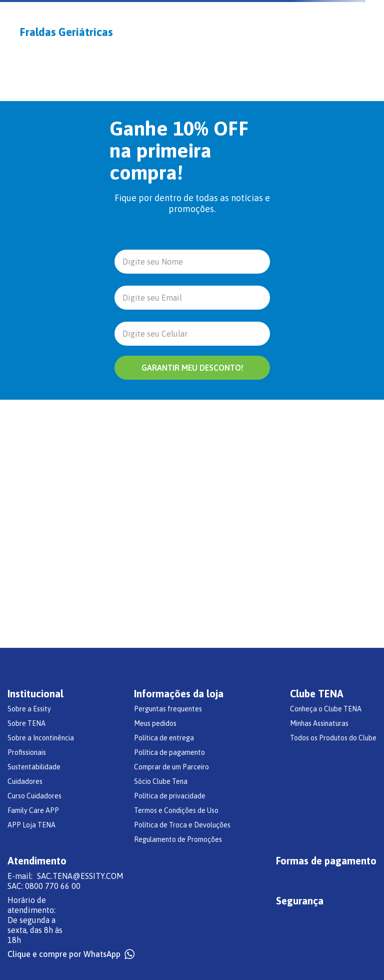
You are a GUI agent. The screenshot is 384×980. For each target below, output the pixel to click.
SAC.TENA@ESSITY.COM (80, 876)
